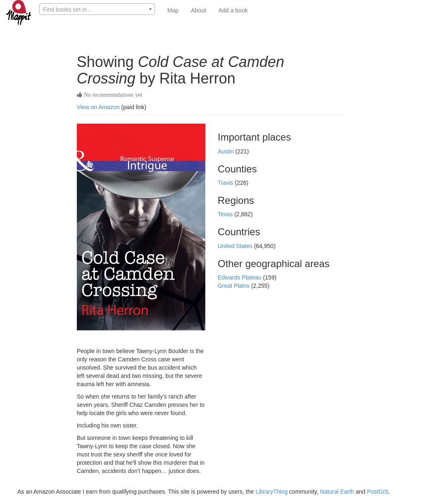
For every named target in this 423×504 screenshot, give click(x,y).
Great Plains (234, 286)
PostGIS (378, 492)
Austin (227, 151)
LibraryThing (271, 492)
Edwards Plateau (240, 277)
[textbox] (97, 10)
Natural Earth (337, 492)
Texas (226, 214)
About (198, 10)
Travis (226, 183)
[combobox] (97, 9)
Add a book (233, 10)
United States (236, 246)
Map (173, 10)
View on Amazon (98, 107)
